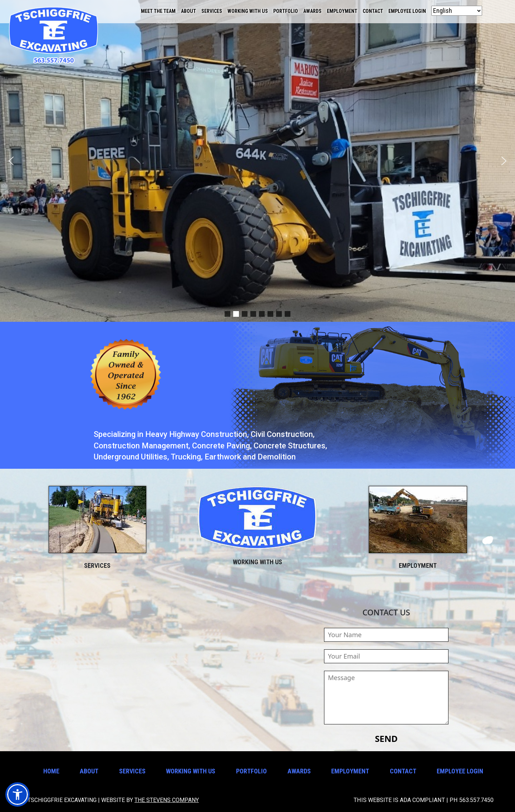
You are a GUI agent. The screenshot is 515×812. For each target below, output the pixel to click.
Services (212, 11)
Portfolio (286, 11)
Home (51, 771)
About (188, 11)
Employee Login (407, 11)
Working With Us (248, 11)
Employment (342, 11)
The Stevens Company (167, 800)
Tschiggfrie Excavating (54, 36)
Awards (312, 11)
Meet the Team (158, 11)
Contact (373, 11)
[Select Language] (457, 11)
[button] (11, 161)
